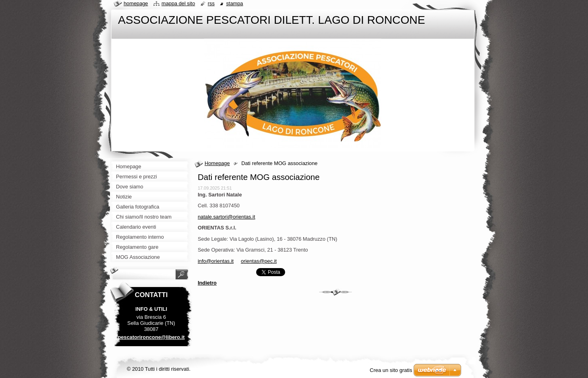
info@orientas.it (216, 261)
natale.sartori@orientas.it (226, 217)
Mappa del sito (178, 3)
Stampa (234, 3)
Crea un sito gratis (391, 370)
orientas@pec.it (259, 261)
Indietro (207, 283)
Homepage (217, 163)
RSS (211, 3)
